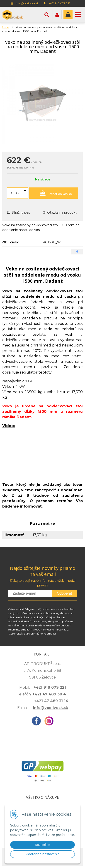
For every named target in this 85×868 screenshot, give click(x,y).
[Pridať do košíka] (54, 193)
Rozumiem (42, 845)
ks (17, 193)
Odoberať (65, 593)
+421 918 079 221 (59, 3)
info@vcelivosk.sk (27, 3)
